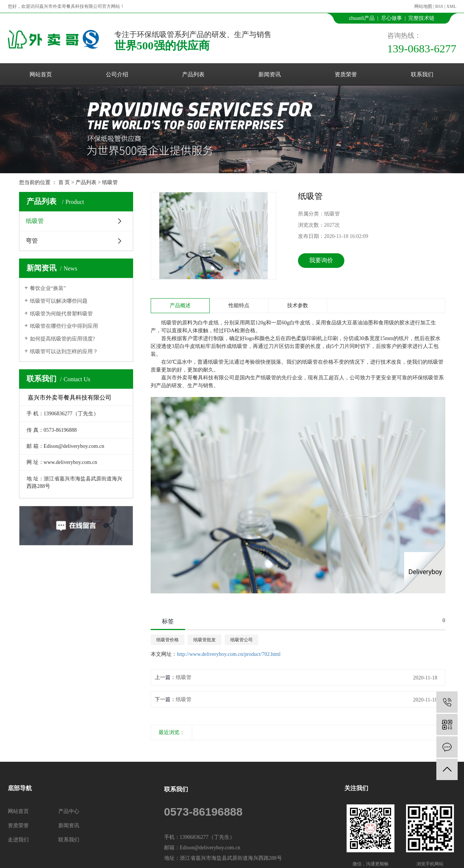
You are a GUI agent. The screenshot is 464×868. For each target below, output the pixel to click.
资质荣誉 (346, 74)
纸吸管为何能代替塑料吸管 (61, 314)
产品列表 (193, 74)
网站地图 (423, 6)
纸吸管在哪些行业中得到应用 (64, 326)
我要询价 (321, 260)
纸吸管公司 (242, 640)
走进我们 (18, 840)
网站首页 (41, 74)
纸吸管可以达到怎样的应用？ (64, 352)
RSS (439, 6)
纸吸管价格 (168, 640)
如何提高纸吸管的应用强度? (62, 339)
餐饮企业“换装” (48, 288)
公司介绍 (117, 74)
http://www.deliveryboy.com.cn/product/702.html (229, 654)
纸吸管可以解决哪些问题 (59, 301)
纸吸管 (110, 182)
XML (451, 6)
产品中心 (69, 811)
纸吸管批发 (205, 640)
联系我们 (422, 74)
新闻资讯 (270, 74)
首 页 (64, 182)
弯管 (32, 241)
